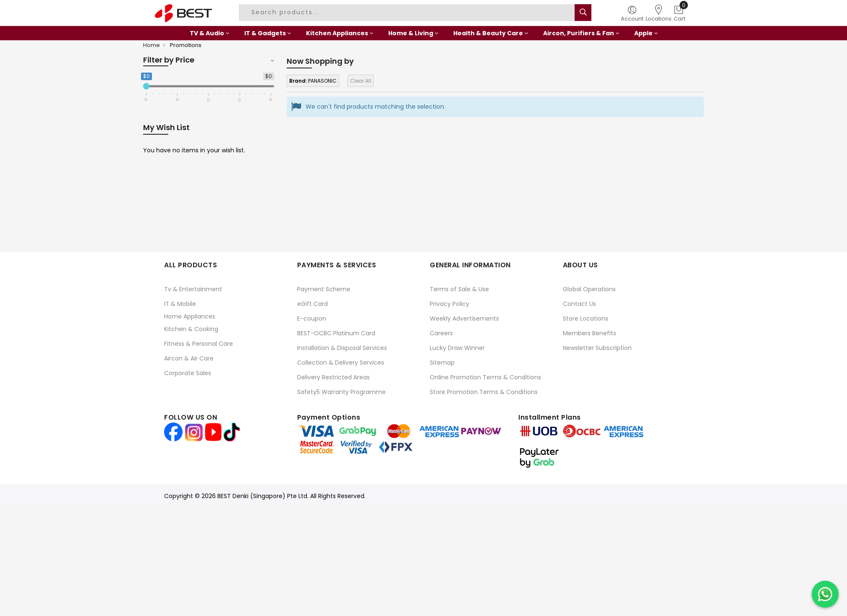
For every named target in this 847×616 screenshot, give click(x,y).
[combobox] (408, 13)
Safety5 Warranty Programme (341, 392)
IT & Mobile (180, 304)
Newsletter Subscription (597, 348)
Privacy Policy (450, 304)
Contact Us (579, 304)
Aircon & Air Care (189, 358)
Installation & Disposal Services (342, 348)
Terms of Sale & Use (459, 289)
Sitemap (442, 363)
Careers (441, 333)
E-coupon (312, 318)
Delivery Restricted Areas (333, 377)
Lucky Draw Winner (457, 348)
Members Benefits (590, 333)
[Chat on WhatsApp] (825, 594)
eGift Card (312, 304)
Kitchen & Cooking (191, 329)
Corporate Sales (188, 373)
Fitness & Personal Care (199, 344)
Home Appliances (190, 316)
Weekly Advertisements (464, 318)
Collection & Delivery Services (341, 363)
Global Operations (589, 289)
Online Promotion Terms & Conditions (485, 377)
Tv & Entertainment (193, 289)
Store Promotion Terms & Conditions (484, 392)
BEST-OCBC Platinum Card (336, 333)
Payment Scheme (324, 289)
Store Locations (586, 318)
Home (152, 45)
